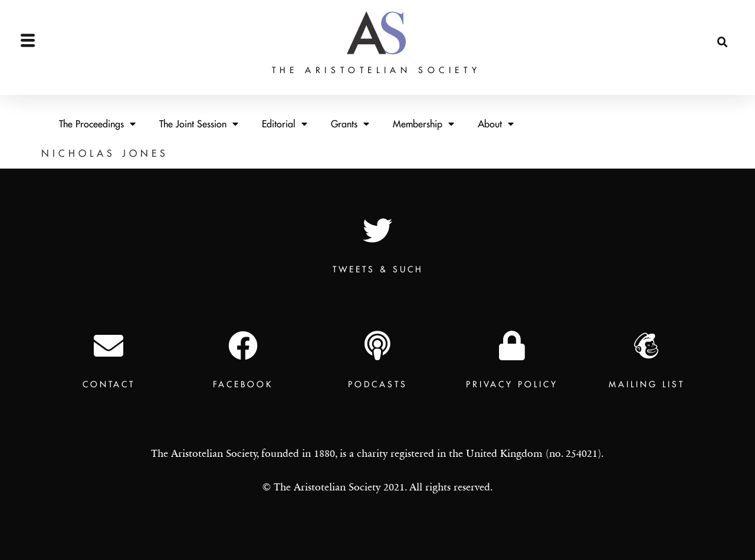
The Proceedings (97, 124)
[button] (723, 21)
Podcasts (378, 384)
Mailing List (647, 384)
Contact (109, 384)
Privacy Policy (512, 384)
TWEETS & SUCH (378, 269)
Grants (350, 124)
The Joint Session (199, 124)
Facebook (243, 384)
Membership (424, 124)
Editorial (285, 124)
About (496, 124)
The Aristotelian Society (376, 48)
